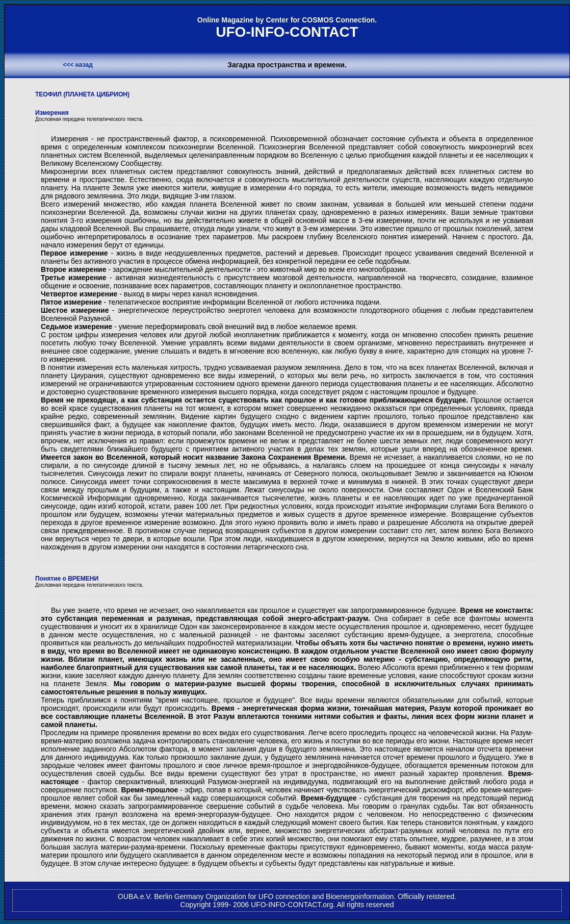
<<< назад (78, 65)
